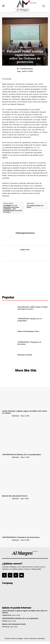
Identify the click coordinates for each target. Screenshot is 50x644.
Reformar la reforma (25, 355)
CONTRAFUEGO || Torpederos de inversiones (21, 537)
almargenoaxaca (26, 69)
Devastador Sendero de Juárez (35, 206)
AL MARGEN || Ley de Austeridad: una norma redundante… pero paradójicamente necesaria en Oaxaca (13, 209)
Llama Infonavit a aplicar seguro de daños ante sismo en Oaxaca (33, 308)
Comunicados (25, 47)
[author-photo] (7, 416)
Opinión (5, 621)
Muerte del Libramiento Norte (28, 331)
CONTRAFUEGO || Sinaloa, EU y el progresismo (22, 454)
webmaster (15, 416)
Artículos (6, 627)
